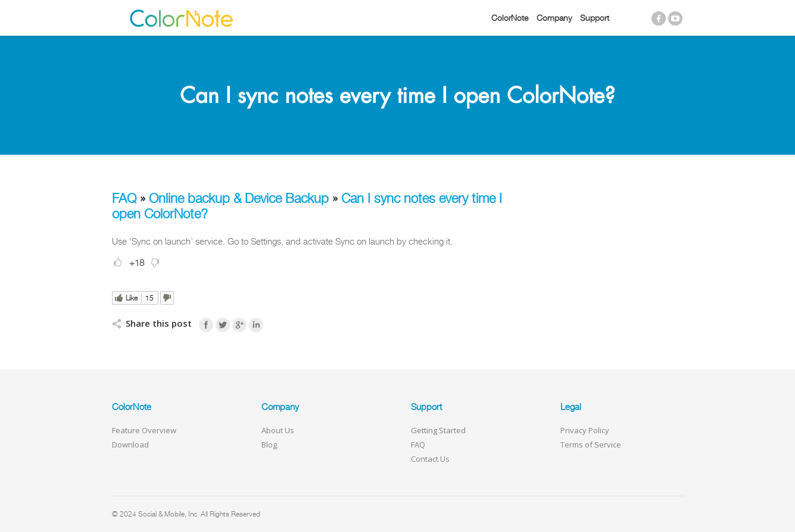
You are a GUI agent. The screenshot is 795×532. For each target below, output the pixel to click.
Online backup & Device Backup (239, 198)
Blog (269, 445)
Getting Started (438, 430)
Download (130, 445)
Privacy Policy (585, 430)
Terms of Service (591, 445)
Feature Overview (144, 430)
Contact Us (430, 459)
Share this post (159, 323)
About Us (278, 430)
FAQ (124, 198)
